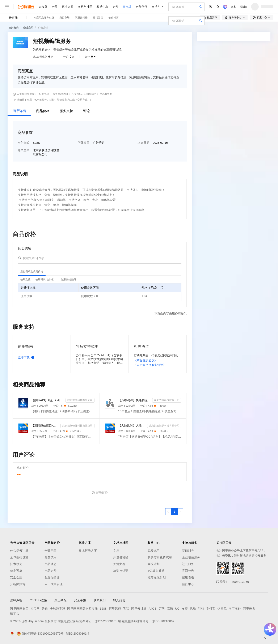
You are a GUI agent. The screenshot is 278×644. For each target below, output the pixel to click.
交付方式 (24, 143)
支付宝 (211, 609)
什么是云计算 (19, 551)
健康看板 (188, 577)
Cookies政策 (38, 600)
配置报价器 (52, 577)
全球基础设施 (19, 557)
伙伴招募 (114, 18)
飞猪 (126, 609)
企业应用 (28, 28)
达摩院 (222, 609)
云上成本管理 (54, 584)
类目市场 (64, 18)
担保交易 (44, 94)
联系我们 (100, 600)
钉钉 (201, 609)
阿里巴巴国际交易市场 (82, 609)
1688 (103, 609)
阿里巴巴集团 (19, 609)
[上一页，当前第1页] (168, 512)
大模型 (43, 7)
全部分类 (14, 28)
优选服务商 (106, 94)
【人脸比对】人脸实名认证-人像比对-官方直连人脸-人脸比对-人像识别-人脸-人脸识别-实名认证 (132, 425)
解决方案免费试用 (160, 557)
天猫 (45, 609)
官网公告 (188, 571)
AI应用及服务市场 (44, 18)
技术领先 (16, 564)
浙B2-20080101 (106, 621)
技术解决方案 (88, 551)
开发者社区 (121, 557)
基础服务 (188, 551)
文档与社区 (85, 7)
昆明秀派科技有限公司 (167, 400)
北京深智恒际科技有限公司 (77, 426)
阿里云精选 (81, 18)
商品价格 (43, 111)
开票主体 (24, 150)
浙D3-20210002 (163, 621)
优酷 (193, 609)
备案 (233, 7)
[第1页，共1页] (174, 512)
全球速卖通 (58, 609)
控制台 (244, 7)
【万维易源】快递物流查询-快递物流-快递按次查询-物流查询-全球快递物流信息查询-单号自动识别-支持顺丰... (134, 400)
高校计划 (154, 564)
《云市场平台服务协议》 (150, 365)
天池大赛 (119, 564)
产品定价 (51, 571)
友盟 (185, 609)
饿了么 (15, 614)
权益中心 (102, 7)
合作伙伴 (142, 7)
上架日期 (143, 143)
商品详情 (19, 111)
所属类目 (84, 143)
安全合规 (16, 577)
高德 (170, 609)
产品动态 (51, 564)
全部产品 (51, 551)
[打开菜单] (7, 7)
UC (177, 609)
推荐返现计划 (157, 577)
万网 (162, 609)
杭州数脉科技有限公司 (80, 400)
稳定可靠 (16, 571)
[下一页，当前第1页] (180, 512)
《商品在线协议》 (146, 360)
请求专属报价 (232, 101)
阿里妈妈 (115, 609)
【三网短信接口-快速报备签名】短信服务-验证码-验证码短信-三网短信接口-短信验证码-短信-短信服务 (45, 425)
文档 (116, 551)
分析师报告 (18, 584)
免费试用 (51, 557)
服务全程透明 (60, 94)
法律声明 (16, 600)
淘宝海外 (235, 609)
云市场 (127, 7)
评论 (87, 111)
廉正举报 (60, 600)
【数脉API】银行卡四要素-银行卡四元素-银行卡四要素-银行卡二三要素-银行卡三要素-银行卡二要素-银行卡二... (48, 400)
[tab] (32, 272)
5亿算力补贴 (156, 571)
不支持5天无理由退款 (84, 94)
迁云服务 (188, 564)
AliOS (153, 609)
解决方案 (68, 7)
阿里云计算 (139, 609)
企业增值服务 (191, 557)
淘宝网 (35, 609)
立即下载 (27, 357)
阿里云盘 (249, 609)
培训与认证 (121, 571)
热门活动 (98, 18)
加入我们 (119, 600)
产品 (55, 7)
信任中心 (188, 584)
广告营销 (43, 28)
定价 (115, 7)
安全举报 (80, 600)
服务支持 (66, 111)
